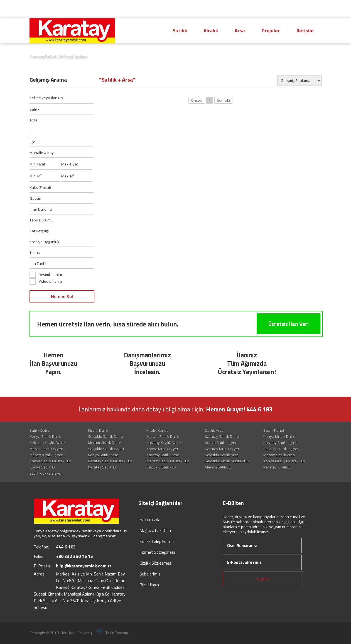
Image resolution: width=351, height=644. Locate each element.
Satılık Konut (274, 430)
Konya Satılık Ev (43, 467)
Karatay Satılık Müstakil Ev (110, 461)
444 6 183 (222, 9)
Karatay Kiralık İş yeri (223, 449)
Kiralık (211, 31)
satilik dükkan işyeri (46, 473)
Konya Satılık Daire (45, 436)
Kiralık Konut (157, 430)
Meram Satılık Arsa (279, 455)
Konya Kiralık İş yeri (163, 449)
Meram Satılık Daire (163, 436)
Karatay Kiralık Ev (278, 467)
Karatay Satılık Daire (222, 436)
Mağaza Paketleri (155, 530)
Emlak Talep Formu (157, 541)
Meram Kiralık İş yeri (46, 455)
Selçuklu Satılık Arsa (222, 455)
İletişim (305, 31)
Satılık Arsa (214, 430)
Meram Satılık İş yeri (46, 449)
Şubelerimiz (150, 574)
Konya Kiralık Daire (279, 436)
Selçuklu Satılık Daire (105, 436)
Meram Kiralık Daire (105, 443)
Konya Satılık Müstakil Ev (50, 461)
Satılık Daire (40, 430)
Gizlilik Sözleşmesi (156, 563)
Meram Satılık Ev (219, 467)
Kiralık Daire (98, 430)
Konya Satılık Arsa (103, 455)
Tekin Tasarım (112, 633)
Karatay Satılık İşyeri (280, 443)
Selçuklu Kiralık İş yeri (281, 449)
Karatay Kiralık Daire (164, 443)
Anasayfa (40, 57)
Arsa (240, 31)
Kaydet (263, 579)
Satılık (180, 31)
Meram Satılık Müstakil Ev (168, 461)
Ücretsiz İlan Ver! (289, 324)
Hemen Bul (62, 296)
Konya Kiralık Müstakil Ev (284, 461)
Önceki (197, 100)
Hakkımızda (150, 520)
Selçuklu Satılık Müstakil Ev (227, 461)
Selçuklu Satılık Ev (161, 467)
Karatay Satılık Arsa (163, 455)
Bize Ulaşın (149, 585)
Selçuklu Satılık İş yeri (106, 449)
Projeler (271, 31)
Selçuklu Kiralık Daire (47, 443)
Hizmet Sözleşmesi (157, 552)
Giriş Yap (306, 9)
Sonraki (223, 100)
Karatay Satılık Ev (102, 467)
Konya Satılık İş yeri (221, 443)
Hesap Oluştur (266, 9)
